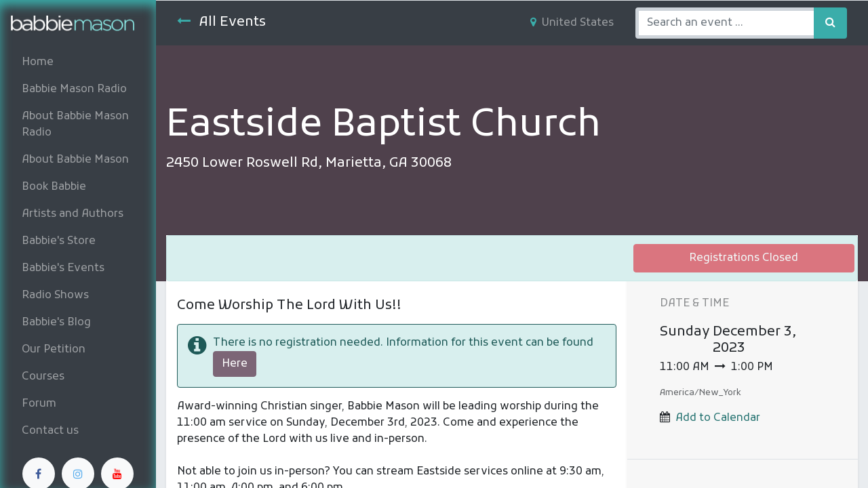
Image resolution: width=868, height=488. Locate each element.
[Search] (830, 23)
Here (235, 364)
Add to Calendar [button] (718, 418)
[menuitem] (78, 62)
